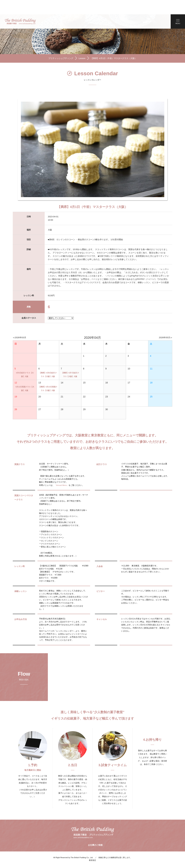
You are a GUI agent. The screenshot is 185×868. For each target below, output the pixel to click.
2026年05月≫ (165, 324)
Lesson (81, 45)
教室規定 (93, 847)
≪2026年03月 (20, 324)
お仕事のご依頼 (95, 833)
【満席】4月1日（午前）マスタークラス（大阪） (115, 45)
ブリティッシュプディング (59, 45)
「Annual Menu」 (62, 472)
